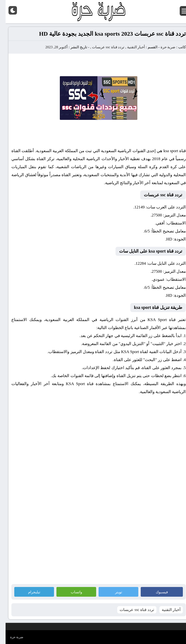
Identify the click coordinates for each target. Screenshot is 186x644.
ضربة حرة (162, 47)
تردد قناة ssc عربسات (103, 47)
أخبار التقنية (131, 47)
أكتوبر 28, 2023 (51, 47)
